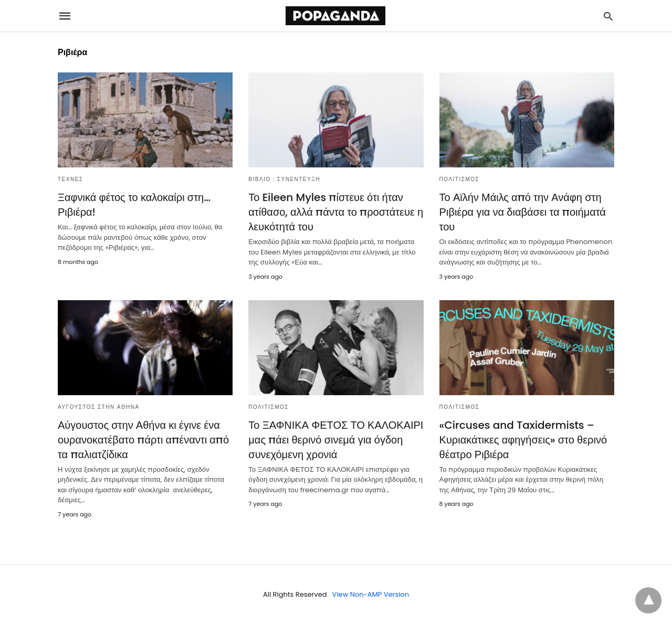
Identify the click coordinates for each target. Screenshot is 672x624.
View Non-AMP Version (371, 594)
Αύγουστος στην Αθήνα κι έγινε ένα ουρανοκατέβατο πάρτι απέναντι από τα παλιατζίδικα (143, 440)
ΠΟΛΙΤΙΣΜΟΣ (460, 179)
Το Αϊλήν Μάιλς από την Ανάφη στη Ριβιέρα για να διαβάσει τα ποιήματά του (523, 212)
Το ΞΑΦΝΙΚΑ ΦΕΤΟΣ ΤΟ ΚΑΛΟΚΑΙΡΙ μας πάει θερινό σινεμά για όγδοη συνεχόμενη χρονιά (336, 440)
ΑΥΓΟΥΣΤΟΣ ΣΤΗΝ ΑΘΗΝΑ (99, 407)
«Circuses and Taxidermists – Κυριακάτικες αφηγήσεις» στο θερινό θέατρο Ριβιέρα (523, 440)
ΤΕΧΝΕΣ (71, 179)
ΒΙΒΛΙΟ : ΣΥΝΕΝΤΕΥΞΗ (284, 179)
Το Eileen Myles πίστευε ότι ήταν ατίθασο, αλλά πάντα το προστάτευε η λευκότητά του (336, 212)
